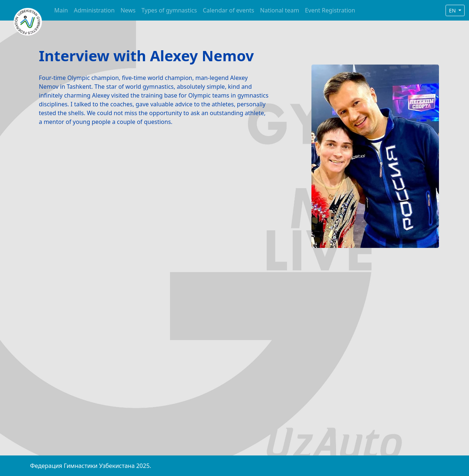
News (128, 10)
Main (61, 10)
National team (280, 10)
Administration (94, 10)
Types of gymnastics (169, 10)
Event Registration (330, 10)
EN (453, 10)
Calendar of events (229, 10)
